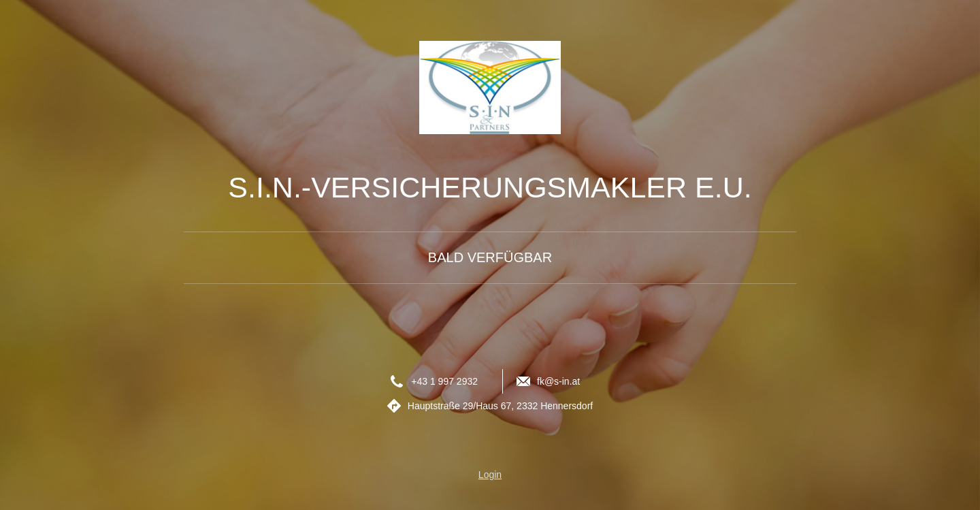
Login (490, 475)
